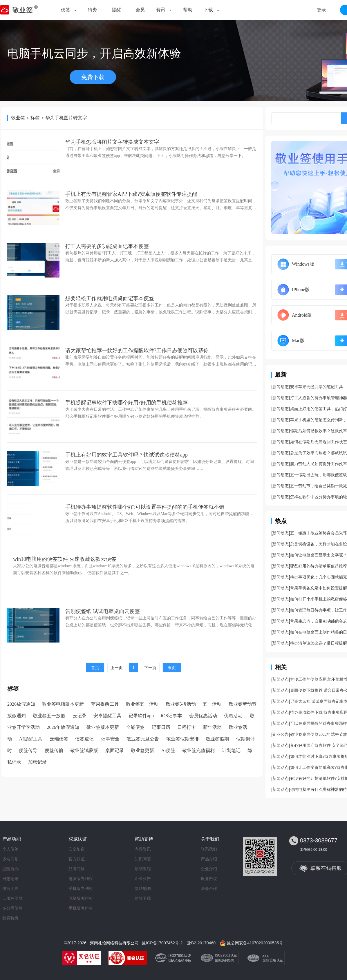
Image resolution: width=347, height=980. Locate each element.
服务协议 (209, 879)
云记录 (79, 716)
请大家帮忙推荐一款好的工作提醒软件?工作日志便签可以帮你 (137, 351)
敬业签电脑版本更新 (63, 704)
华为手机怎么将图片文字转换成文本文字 (112, 142)
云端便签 (59, 739)
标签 (35, 118)
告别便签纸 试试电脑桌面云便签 (103, 611)
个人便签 (10, 849)
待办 (93, 10)
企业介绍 (209, 869)
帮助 (188, 10)
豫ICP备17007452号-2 (162, 943)
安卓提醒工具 (107, 716)
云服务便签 (12, 898)
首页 (95, 668)
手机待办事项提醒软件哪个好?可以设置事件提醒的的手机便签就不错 (145, 507)
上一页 (117, 668)
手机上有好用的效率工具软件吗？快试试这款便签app (126, 455)
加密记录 (37, 762)
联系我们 (209, 849)
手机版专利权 (81, 888)
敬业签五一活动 (142, 704)
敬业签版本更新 (103, 727)
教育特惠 (10, 918)
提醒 (116, 10)
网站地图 (143, 888)
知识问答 (143, 859)
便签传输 (54, 750)
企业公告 (281, 734)
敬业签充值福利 (198, 750)
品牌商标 (77, 869)
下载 (208, 10)
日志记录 (10, 879)
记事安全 (110, 739)
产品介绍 (209, 859)
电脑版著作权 (81, 898)
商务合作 (209, 888)
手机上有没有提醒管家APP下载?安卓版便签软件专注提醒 (131, 194)
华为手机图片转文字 (66, 118)
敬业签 (18, 118)
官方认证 (77, 859)
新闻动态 (281, 387)
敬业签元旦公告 (143, 739)
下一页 (150, 668)
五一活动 (212, 704)
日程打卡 (187, 727)
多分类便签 (12, 908)
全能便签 (135, 727)
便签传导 (28, 750)
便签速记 (84, 739)
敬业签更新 (142, 750)
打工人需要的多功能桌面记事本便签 (107, 246)
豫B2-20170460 (201, 943)
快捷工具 (10, 888)
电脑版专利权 (81, 879)
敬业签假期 (217, 739)
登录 (321, 10)
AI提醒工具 (31, 739)
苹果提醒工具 (105, 704)
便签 (66, 10)
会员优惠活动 (203, 716)
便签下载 (143, 898)
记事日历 (161, 727)
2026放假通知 (21, 704)
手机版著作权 (81, 908)
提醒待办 (10, 869)
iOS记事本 (171, 716)
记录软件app (141, 716)
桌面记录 (115, 750)
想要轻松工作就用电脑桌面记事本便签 (110, 298)
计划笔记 (231, 750)
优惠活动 (233, 716)
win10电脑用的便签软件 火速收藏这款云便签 (65, 559)
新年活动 (212, 727)
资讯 (161, 10)
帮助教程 (143, 869)
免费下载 (93, 77)
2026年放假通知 (63, 727)
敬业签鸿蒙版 (84, 750)
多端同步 (10, 859)
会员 (140, 10)
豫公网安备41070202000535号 (255, 943)
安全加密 (77, 849)
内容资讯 (143, 849)
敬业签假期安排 (182, 739)
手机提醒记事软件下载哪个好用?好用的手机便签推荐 (126, 403)
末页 (172, 668)
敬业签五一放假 (49, 716)
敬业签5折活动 (181, 704)
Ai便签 (168, 750)
